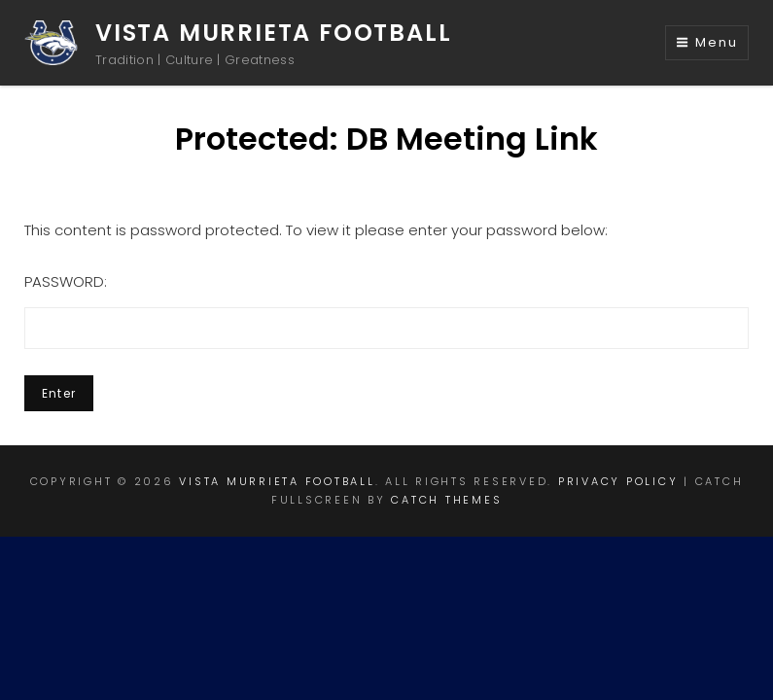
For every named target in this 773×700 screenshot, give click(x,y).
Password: (386, 310)
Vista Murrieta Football (273, 33)
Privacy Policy (618, 481)
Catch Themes (446, 500)
